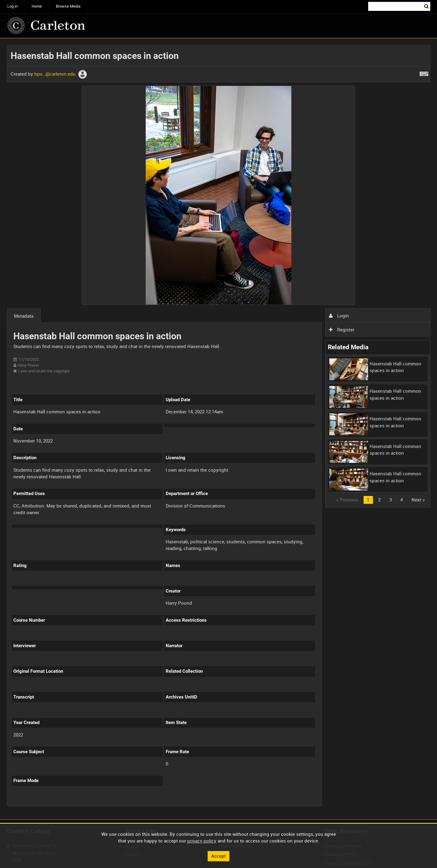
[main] (219, 429)
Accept (218, 856)
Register (342, 330)
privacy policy (202, 841)
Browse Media (68, 6)
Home (37, 6)
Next (418, 500)
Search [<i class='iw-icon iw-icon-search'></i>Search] (427, 6)
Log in (12, 6)
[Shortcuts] (424, 73)
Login (339, 316)
